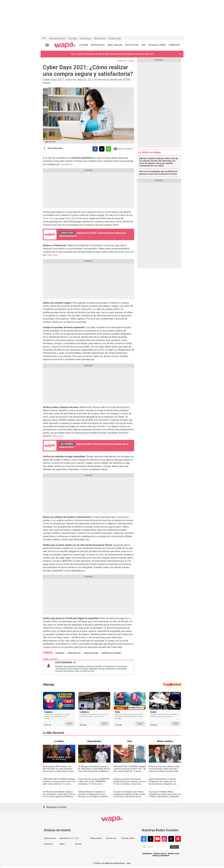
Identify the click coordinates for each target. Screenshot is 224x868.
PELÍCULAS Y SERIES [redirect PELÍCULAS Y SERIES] (157, 45)
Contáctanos (147, 854)
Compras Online (91, 653)
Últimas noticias (50, 838)
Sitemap (78, 844)
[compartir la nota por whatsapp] (108, 149)
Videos (62, 844)
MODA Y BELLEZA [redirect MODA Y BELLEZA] (115, 45)
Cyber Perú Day (74, 653)
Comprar (69, 724)
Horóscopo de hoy (57, 38)
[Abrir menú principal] (47, 45)
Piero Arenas (85, 38)
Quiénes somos (174, 854)
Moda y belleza (96, 838)
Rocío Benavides (55, 148)
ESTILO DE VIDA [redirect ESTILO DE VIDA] (132, 45)
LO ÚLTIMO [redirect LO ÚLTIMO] (84, 45)
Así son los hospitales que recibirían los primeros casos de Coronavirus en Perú (158, 173)
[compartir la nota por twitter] (102, 149)
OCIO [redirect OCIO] (143, 45)
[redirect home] (65, 46)
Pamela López (115, 38)
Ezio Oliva (73, 38)
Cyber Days (49, 218)
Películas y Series (128, 838)
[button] (180, 54)
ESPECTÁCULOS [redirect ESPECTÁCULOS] (98, 45)
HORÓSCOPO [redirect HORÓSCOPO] (174, 45)
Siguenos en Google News (123, 149)
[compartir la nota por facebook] (95, 149)
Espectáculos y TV (66, 838)
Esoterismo (48, 844)
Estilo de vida (111, 838)
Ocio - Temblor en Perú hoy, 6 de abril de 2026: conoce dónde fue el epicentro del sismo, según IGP (112, 54)
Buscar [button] (174, 847)
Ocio (77, 838)
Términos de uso (160, 854)
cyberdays (60, 653)
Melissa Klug (100, 38)
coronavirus (66, 164)
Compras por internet (111, 653)
